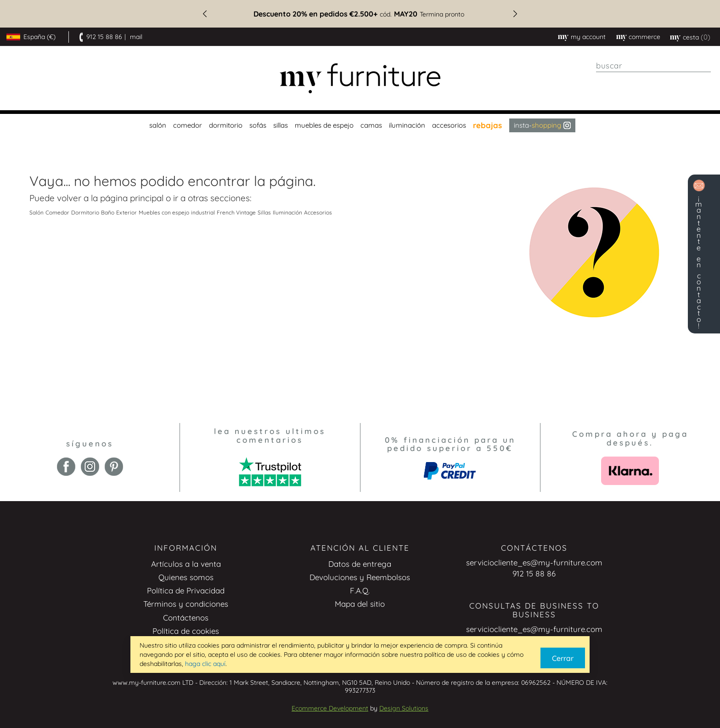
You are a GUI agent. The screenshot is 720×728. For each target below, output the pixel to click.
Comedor (57, 212)
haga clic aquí (205, 664)
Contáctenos (186, 618)
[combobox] (653, 66)
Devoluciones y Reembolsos (360, 577)
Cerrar (563, 658)
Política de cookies (186, 631)
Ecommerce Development (330, 708)
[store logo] (360, 78)
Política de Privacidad (186, 590)
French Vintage (236, 212)
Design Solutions (404, 708)
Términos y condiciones (186, 604)
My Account (588, 37)
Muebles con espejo (164, 212)
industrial (203, 212)
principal (147, 198)
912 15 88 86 (104, 37)
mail (136, 37)
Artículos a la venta (186, 564)
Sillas (264, 212)
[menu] (360, 125)
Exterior (127, 212)
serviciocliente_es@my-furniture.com (534, 562)
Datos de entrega (360, 564)
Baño (108, 212)
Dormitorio (85, 212)
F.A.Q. (360, 590)
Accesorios (318, 212)
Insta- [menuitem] (542, 125)
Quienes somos (186, 577)
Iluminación (287, 212)
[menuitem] (157, 125)
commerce (644, 37)
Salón (37, 212)
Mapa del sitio (360, 604)
